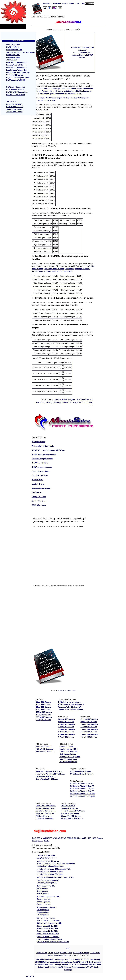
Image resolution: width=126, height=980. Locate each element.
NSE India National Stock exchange (50, 960)
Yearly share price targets (58, 269)
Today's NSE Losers (14, 112)
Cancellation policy (81, 953)
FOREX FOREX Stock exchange (75, 965)
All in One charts (39, 442)
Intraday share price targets (43, 271)
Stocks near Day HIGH (68, 749)
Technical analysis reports (42, 459)
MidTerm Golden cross (45, 808)
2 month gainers (44, 899)
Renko (58, 399)
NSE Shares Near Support (81, 771)
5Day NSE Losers (43, 710)
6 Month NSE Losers (89, 737)
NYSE (63, 838)
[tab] (45, 8)
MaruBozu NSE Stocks (70, 813)
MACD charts (37, 492)
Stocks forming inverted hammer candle (53, 942)
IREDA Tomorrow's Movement (44, 454)
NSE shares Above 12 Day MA (82, 786)
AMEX (84, 838)
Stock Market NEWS (14, 50)
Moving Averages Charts (42, 488)
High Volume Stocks (68, 754)
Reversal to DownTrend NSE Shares (50, 774)
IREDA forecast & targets (42, 467)
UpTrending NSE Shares (46, 776)
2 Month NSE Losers (89, 727)
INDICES (77, 838)
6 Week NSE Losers (66, 737)
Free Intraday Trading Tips (17, 70)
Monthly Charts (38, 484)
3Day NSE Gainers (43, 702)
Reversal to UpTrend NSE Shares (49, 771)
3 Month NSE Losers (89, 732)
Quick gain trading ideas (47, 883)
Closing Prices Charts (41, 471)
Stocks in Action (66, 747)
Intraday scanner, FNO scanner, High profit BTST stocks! (82, 55)
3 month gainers (44, 902)
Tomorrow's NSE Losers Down (71, 710)
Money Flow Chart (39, 497)
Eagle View (78, 402)
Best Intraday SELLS (15, 107)
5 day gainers (42, 891)
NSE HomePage (13, 47)
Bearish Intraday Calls (68, 762)
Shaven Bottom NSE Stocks (72, 819)
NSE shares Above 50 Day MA (82, 791)
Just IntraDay (83, 399)
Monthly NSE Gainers (89, 719)
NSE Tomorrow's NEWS (16, 80)
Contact (64, 953)
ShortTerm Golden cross (46, 806)
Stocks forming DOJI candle (48, 937)
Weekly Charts (38, 480)
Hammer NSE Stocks (69, 808)
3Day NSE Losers (43, 705)
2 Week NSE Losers (66, 727)
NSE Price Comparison (15, 95)
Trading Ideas (12, 60)
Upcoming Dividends (15, 75)
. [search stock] (79, 30)
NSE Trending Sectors (15, 90)
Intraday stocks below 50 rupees (50, 872)
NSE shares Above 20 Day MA (82, 789)
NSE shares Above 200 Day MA (83, 796)
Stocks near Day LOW (68, 752)
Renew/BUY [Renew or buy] (90, 3)
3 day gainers (42, 888)
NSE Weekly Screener (45, 749)
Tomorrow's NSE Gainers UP (70, 707)
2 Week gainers (43, 910)
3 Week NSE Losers (66, 732)
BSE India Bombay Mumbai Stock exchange (83, 960)
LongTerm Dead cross (45, 819)
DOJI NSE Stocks (68, 806)
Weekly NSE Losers (66, 722)
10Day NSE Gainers (44, 712)
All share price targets (63, 271)
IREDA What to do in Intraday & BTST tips (49, 450)
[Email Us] (55, 8)
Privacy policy (54, 953)
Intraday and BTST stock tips (18, 73)
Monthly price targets (71, 98)
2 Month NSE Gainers (89, 724)
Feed (68, 949)
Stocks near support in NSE (48, 920)
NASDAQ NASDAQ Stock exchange (87, 962)
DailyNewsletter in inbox (47, 858)
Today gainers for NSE (46, 886)
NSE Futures (98, 838)
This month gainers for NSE (48, 897)
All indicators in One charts (43, 446)
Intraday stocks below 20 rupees (50, 874)
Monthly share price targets (79, 269)
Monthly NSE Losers (89, 722)
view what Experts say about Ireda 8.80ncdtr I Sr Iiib (61, 94)
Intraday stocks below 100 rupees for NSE (54, 869)
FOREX (70, 838)
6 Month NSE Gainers (89, 734)
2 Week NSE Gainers (67, 724)
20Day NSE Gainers (44, 717)
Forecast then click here (52, 91)
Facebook (68, 691)
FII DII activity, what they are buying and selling (56, 864)
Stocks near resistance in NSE (49, 923)
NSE (34, 838)
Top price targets (39, 98)
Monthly (58, 402)
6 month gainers (44, 904)
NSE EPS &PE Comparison (17, 92)
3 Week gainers (43, 912)
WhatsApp (61, 691)
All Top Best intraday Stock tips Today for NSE (56, 877)
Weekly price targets (54, 98)
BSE (38, 838)
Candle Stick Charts (40, 476)
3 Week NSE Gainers (67, 729)
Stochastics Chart (39, 501)
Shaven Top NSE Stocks (71, 816)
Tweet (74, 691)
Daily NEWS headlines (46, 855)
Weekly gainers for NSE (46, 907)
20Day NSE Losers (43, 720)
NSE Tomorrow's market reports (71, 705)
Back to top (30, 976)
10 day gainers (43, 894)
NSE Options (38, 841)
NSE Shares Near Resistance (82, 774)
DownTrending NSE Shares (47, 779)
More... (47, 841)
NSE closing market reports (69, 702)
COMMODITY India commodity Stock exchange (54, 962)
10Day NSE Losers (43, 715)
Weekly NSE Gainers (67, 719)
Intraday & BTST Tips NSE (70, 757)
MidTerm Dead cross (44, 816)
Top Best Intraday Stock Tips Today (21, 52)
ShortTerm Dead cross (45, 813)
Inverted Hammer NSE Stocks (73, 811)
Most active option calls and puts (50, 866)
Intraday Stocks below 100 (17, 62)
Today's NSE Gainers (15, 109)
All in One (67, 402)
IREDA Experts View (40, 463)
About (70, 953)
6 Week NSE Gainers (67, 734)
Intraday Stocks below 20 (16, 67)
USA (89, 838)
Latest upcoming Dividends (48, 861)
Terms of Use (42, 953)
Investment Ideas (13, 57)
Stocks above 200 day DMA (48, 934)
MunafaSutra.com (62, 955)
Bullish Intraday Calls (68, 759)
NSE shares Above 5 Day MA (82, 784)
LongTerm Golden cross (46, 811)
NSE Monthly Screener (45, 752)
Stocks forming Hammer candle (50, 939)
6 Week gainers (43, 915)
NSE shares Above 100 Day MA (83, 794)
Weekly (49, 402)
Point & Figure (69, 399)
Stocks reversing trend (46, 918)
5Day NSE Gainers (43, 707)
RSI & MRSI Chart (39, 505)
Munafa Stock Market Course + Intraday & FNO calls (64, 3)
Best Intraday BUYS (14, 104)
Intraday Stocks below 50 (16, 65)
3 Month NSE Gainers (89, 729)
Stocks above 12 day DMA (47, 926)
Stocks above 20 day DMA (47, 929)
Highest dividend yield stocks (18, 78)
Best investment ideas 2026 (48, 880)
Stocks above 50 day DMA (47, 931)
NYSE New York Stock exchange (49, 965)
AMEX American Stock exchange (72, 967)
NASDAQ (56, 838)
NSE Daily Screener (44, 747)
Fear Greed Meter (13, 55)
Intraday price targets (46, 100)
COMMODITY (46, 838)
